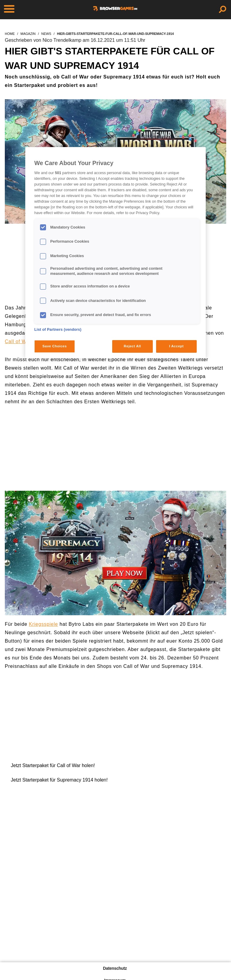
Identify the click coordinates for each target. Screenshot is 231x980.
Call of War (18, 341)
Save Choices (55, 346)
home (10, 34)
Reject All (132, 346)
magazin (28, 34)
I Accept (176, 346)
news (46, 34)
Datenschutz (115, 968)
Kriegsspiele (43, 624)
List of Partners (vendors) (58, 330)
